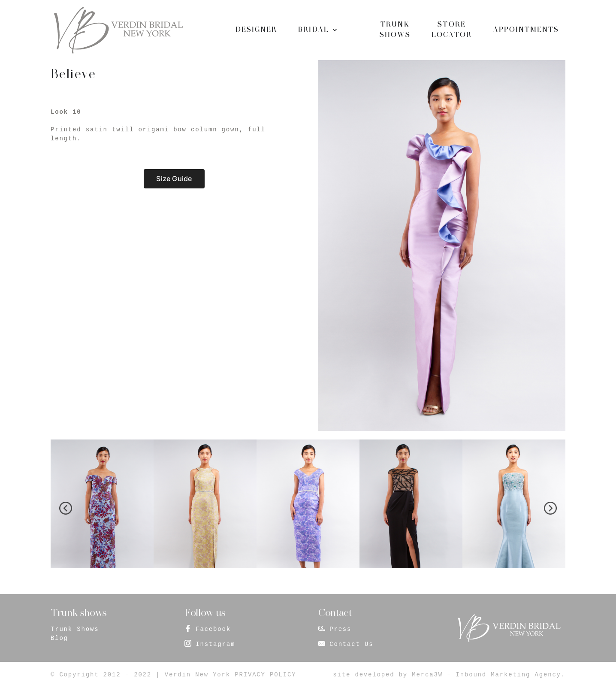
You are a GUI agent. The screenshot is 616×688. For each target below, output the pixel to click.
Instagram (215, 644)
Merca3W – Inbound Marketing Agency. (489, 675)
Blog (59, 638)
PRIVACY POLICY (265, 675)
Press (340, 629)
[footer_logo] (509, 617)
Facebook (213, 629)
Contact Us (351, 644)
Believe (73, 74)
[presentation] (66, 508)
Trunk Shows (75, 629)
